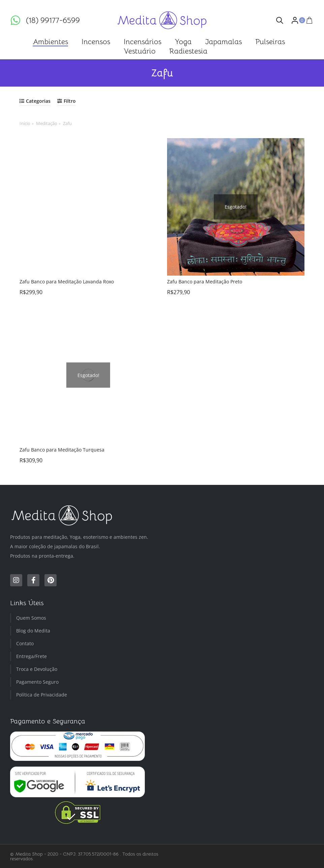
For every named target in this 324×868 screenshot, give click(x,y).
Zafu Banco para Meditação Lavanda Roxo (67, 282)
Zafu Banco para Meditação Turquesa (62, 450)
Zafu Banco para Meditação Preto (205, 282)
